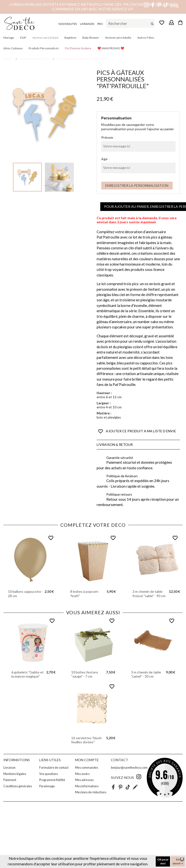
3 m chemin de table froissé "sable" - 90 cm (149, 594)
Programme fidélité (52, 780)
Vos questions (49, 774)
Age (104, 159)
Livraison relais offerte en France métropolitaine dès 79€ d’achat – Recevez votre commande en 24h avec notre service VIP (94, 7)
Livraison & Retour (115, 445)
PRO (100, 24)
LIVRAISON (87, 24)
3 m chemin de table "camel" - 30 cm (146, 674)
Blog (174, 6)
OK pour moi (163, 861)
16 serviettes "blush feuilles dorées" (86, 740)
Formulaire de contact (54, 768)
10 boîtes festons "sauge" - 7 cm (85, 674)
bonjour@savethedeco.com (129, 768)
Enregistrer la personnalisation (137, 185)
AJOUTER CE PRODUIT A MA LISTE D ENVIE (137, 431)
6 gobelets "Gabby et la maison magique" (27, 674)
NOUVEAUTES (68, 24)
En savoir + (178, 861)
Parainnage (47, 786)
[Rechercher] (130, 23)
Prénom (107, 137)
